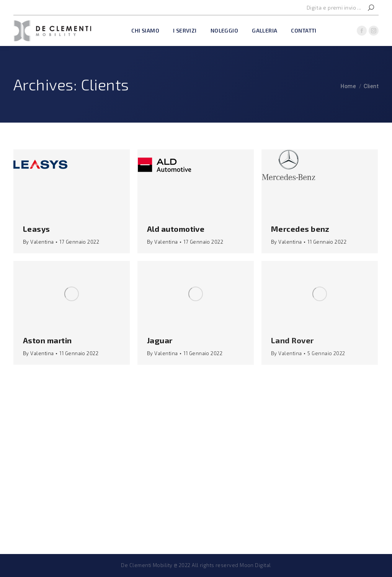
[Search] (340, 8)
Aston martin (47, 340)
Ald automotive (176, 229)
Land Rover (292, 340)
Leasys (37, 229)
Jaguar (160, 340)
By (38, 242)
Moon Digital (255, 565)
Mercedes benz (300, 229)
